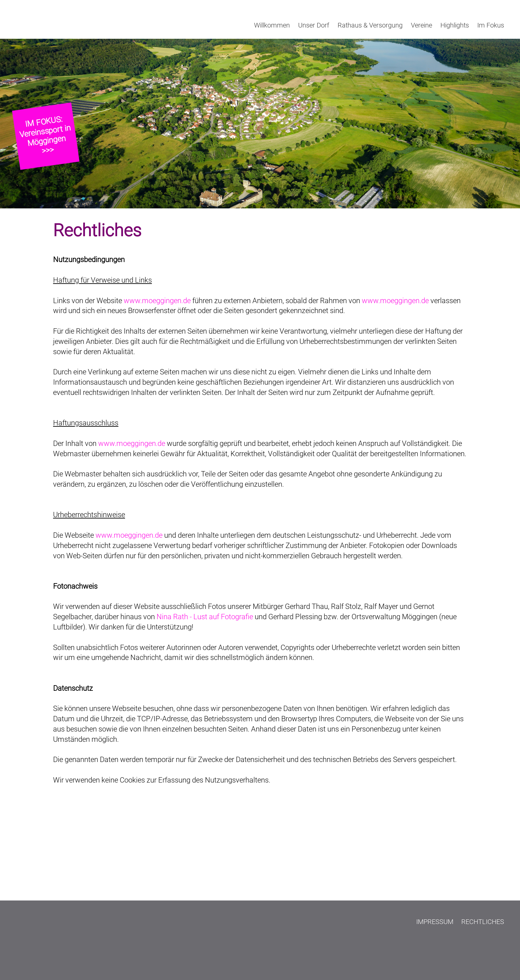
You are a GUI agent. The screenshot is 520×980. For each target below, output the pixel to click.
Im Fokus (491, 25)
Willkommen (272, 25)
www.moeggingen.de (157, 301)
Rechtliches (483, 922)
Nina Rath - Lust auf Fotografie (205, 617)
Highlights (455, 25)
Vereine (422, 25)
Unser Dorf (314, 25)
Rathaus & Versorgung (370, 25)
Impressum (435, 922)
